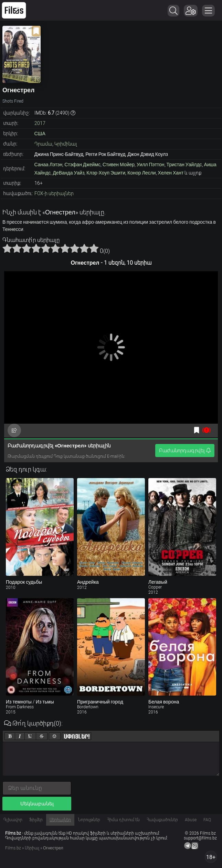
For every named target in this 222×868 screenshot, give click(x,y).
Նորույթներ (89, 820)
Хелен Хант (171, 173)
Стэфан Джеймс (82, 165)
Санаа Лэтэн (49, 165)
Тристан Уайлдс (184, 165)
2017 (40, 123)
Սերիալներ (60, 820)
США (40, 134)
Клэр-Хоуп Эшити (106, 173)
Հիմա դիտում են (123, 820)
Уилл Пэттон (151, 165)
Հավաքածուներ (162, 820)
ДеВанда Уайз (68, 173)
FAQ (207, 820)
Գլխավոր (13, 820)
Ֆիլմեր (36, 820)
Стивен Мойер (119, 165)
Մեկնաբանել (37, 804)
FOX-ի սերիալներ (54, 193)
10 (94, 248)
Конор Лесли (141, 173)
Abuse (191, 820)
